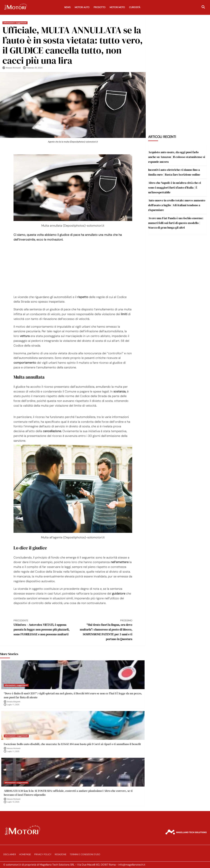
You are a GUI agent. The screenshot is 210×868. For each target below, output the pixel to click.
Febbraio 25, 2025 (34, 68)
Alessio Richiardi (13, 68)
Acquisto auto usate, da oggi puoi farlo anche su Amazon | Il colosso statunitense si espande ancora (177, 157)
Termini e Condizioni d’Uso (85, 854)
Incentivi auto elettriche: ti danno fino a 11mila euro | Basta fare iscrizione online (174, 172)
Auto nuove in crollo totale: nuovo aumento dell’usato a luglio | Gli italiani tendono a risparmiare (177, 205)
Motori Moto (117, 7)
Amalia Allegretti (14, 702)
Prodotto (100, 7)
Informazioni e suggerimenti (15, 23)
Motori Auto (82, 7)
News (67, 7)
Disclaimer (10, 854)
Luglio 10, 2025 (13, 802)
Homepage (25, 854)
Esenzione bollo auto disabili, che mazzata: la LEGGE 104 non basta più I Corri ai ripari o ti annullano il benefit (72, 744)
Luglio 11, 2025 (13, 705)
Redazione (61, 854)
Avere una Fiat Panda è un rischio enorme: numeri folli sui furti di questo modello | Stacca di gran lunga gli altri (176, 223)
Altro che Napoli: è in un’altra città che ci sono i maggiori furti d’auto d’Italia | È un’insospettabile (175, 188)
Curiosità (135, 7)
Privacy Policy (43, 854)
